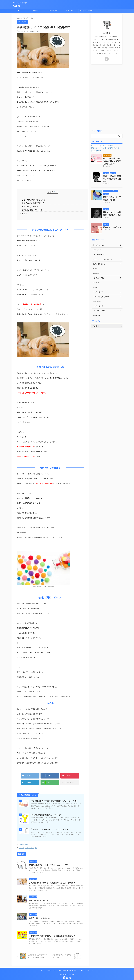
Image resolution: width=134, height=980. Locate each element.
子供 (26, 844)
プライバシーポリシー (87, 11)
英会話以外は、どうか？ (31, 209)
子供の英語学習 (53, 11)
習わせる (31, 844)
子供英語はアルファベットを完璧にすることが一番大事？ (51, 878)
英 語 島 (16, 6)
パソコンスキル (70, 11)
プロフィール (37, 11)
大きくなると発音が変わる (31, 203)
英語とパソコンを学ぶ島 (67, 970)
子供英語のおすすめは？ (38, 896)
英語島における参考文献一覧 (101, 146)
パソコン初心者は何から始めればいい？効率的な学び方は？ (113, 161)
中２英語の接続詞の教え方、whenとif (45, 811)
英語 (36, 844)
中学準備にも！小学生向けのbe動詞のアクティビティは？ (53, 797)
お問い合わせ (95, 151)
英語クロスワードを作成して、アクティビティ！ (49, 826)
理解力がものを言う (29, 206)
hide (56, 192)
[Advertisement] (107, 96)
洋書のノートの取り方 (110, 222)
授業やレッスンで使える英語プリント (104, 148)
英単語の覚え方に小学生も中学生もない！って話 (47, 861)
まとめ (24, 212)
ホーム (20, 11)
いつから (21, 844)
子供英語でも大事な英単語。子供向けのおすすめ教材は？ (51, 932)
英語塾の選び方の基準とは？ (40, 914)
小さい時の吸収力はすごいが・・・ (35, 199)
